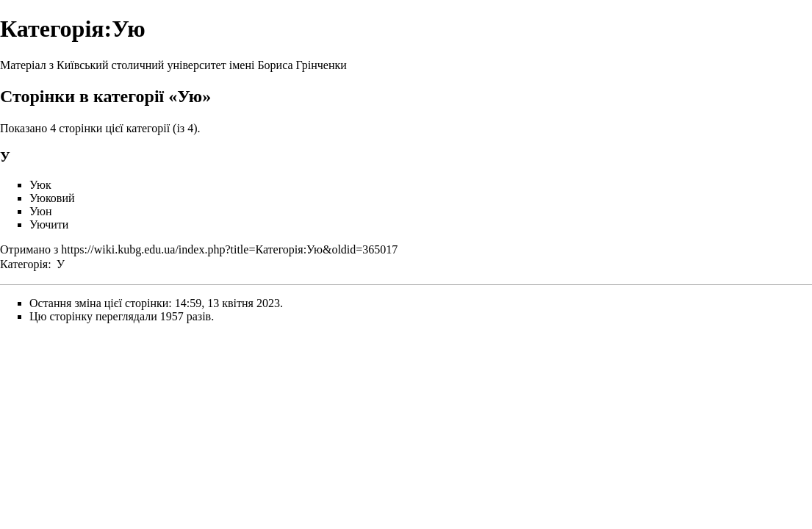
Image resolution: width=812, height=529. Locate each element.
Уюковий (52, 198)
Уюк (40, 185)
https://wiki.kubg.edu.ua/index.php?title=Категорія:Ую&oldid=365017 (229, 249)
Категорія (24, 264)
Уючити (49, 224)
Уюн (40, 211)
